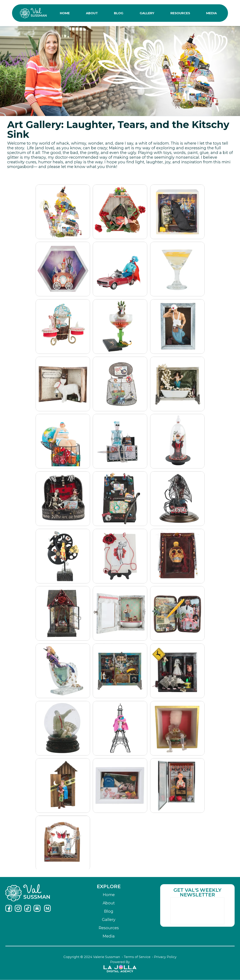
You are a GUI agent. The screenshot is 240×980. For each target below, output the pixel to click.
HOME (65, 13)
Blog (109, 911)
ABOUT (92, 13)
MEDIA (212, 13)
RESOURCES (180, 13)
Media (109, 936)
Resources (109, 928)
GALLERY (147, 13)
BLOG (119, 13)
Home (109, 895)
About (109, 903)
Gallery (109, 920)
